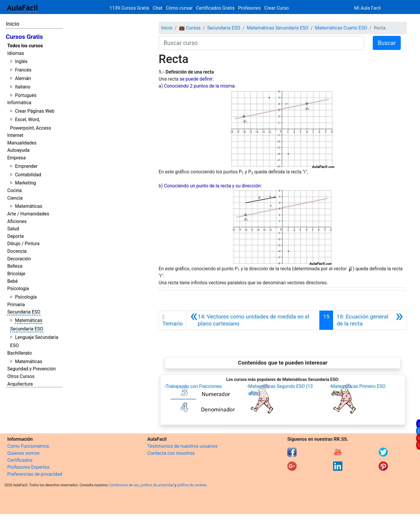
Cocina (14, 190)
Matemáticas (29, 206)
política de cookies (192, 485)
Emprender (26, 166)
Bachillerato (20, 353)
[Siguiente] (370, 320)
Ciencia (15, 198)
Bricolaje (16, 274)
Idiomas (16, 53)
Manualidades (22, 143)
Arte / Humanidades (28, 214)
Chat (158, 8)
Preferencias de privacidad (35, 474)
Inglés (21, 61)
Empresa (16, 158)
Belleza (15, 266)
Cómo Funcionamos (28, 446)
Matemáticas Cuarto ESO (341, 28)
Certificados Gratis (215, 8)
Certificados (20, 460)
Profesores (249, 8)
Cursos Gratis (24, 37)
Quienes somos (23, 453)
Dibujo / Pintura (23, 244)
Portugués (26, 95)
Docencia (17, 251)
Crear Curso (276, 8)
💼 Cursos (190, 28)
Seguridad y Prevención (32, 369)
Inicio (13, 24)
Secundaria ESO (24, 312)
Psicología (18, 289)
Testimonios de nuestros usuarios (182, 446)
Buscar (387, 43)
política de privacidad (157, 485)
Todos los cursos (25, 46)
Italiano (23, 87)
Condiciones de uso (124, 485)
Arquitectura (20, 384)
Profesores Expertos (28, 467)
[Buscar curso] (261, 43)
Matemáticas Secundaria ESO (278, 28)
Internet (15, 135)
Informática (19, 103)
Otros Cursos (21, 376)
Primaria (16, 305)
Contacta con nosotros (171, 453)
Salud (13, 229)
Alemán (23, 78)
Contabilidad (28, 175)
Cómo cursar (179, 8)
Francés (23, 70)
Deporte (16, 236)
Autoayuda (18, 150)
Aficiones (17, 221)
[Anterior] (253, 320)
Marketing (25, 183)
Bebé (13, 281)
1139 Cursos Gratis (130, 8)
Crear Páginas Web (35, 111)
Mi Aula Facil (367, 8)
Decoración (19, 259)
